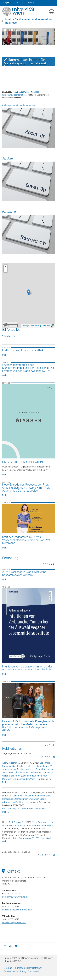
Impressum (20, 968)
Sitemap (8, 968)
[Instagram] (16, 946)
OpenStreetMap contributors (40, 326)
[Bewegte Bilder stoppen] (16, 30)
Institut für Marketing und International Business (29, 21)
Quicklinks (30, 3)
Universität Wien (22, 92)
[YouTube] (11, 946)
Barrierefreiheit (35, 968)
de (6, 3)
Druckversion (35, 971)
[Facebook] (5, 946)
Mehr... (5, 782)
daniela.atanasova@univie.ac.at (17, 910)
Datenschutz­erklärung (15, 971)
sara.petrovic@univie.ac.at (15, 897)
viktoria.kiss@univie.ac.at (14, 922)
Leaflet (25, 326)
